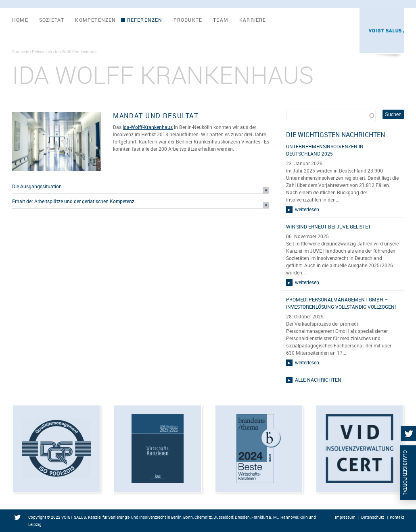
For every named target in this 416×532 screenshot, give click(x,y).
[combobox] (331, 115)
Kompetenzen (95, 20)
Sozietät (52, 20)
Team (221, 20)
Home (20, 20)
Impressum (345, 517)
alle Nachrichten (318, 380)
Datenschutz (373, 517)
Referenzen (145, 20)
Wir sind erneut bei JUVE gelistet (328, 227)
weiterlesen (307, 209)
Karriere (253, 20)
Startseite (21, 52)
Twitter (19, 518)
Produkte (188, 20)
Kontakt (397, 517)
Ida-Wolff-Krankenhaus (148, 127)
